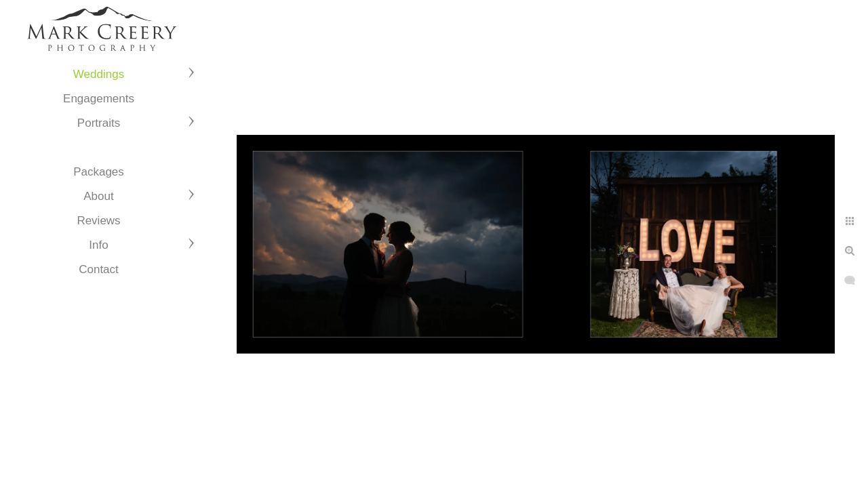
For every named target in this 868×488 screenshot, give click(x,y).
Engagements (99, 99)
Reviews (98, 221)
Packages (99, 172)
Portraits (99, 123)
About (98, 196)
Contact (99, 269)
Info (98, 245)
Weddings (99, 74)
